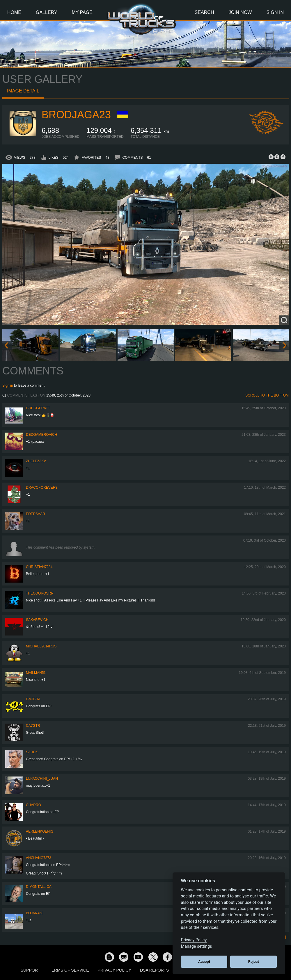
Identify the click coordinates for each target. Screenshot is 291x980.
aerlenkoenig (40, 831)
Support (30, 970)
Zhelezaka (36, 461)
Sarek (32, 752)
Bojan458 (35, 913)
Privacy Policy (115, 970)
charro (33, 805)
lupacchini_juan (42, 779)
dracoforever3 (42, 488)
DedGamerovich (41, 435)
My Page (82, 12)
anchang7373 (39, 858)
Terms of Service (69, 970)
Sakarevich (37, 620)
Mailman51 (36, 673)
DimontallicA (39, 887)
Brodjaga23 (76, 115)
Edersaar (36, 514)
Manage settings (197, 946)
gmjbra (33, 699)
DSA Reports (154, 970)
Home (14, 12)
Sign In (275, 12)
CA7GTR (33, 726)
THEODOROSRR (40, 593)
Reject (254, 962)
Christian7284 (39, 567)
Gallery (47, 12)
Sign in (8, 385)
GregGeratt (38, 408)
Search (204, 12)
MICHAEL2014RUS (41, 646)
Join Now (240, 12)
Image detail (23, 91)
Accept (204, 962)
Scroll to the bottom (267, 395)
